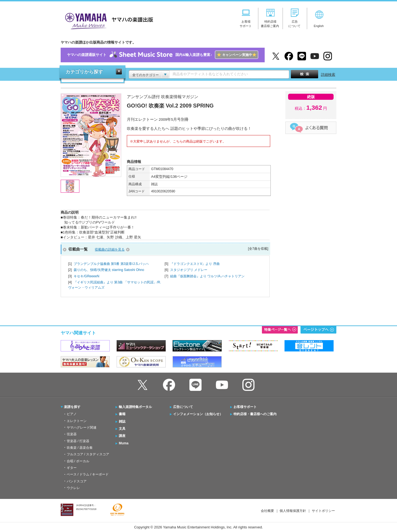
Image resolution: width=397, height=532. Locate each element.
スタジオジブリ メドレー (189, 270)
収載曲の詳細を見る (110, 249)
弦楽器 (72, 434)
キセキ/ (86, 276)
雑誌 (122, 421)
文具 (122, 429)
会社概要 (267, 511)
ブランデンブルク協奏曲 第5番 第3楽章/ (111, 264)
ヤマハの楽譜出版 (108, 20)
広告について (183, 407)
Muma (124, 443)
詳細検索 (328, 75)
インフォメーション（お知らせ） (198, 414)
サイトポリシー (323, 511)
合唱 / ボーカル (78, 461)
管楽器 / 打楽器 (78, 441)
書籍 (122, 414)
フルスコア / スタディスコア (88, 454)
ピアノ (72, 414)
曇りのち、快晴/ (109, 270)
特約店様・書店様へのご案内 (255, 414)
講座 (122, 436)
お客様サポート (245, 407)
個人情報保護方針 (293, 511)
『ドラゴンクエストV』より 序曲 (195, 264)
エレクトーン (77, 421)
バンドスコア (77, 481)
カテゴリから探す (84, 72)
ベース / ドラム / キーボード (88, 474)
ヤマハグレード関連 (82, 428)
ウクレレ (73, 488)
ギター (72, 468)
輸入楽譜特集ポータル (135, 407)
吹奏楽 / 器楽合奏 (80, 448)
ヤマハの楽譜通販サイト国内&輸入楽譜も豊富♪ (163, 55)
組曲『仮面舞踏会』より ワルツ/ (207, 276)
